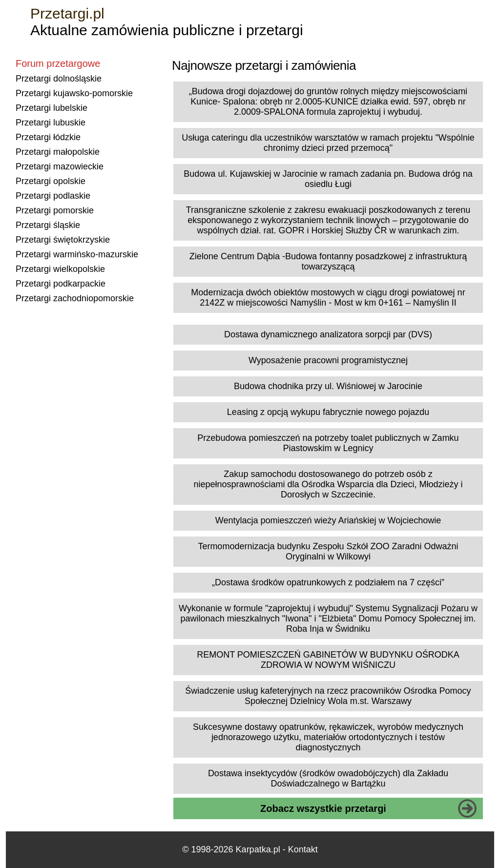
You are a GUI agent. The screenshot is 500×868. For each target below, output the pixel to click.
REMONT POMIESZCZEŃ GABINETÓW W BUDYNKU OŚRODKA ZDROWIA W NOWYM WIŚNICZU (328, 660)
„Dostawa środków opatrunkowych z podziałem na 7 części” (328, 582)
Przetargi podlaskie (53, 196)
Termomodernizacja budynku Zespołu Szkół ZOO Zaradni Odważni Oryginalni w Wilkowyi (328, 551)
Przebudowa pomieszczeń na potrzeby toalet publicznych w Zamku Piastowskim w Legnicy (328, 443)
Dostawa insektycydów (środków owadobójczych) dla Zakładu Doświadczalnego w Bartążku (328, 778)
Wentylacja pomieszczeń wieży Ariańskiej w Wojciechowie (328, 520)
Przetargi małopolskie (58, 152)
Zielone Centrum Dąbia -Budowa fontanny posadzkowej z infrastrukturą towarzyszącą (328, 261)
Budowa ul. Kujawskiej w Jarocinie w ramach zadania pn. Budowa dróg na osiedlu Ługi (328, 179)
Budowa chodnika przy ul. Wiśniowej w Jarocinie (328, 386)
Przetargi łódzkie (48, 137)
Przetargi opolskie (51, 181)
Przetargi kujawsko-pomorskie (74, 93)
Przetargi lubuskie (51, 123)
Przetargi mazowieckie (60, 166)
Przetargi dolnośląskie (59, 79)
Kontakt (303, 849)
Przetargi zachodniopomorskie (75, 298)
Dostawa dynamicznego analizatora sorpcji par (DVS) (328, 334)
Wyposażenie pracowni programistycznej (328, 360)
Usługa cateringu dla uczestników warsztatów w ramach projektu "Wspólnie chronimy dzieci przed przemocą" (328, 143)
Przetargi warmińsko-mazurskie (77, 254)
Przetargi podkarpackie (61, 284)
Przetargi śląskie (48, 225)
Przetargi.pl (67, 13)
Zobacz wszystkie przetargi (323, 808)
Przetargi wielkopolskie (60, 269)
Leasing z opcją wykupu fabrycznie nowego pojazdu (328, 412)
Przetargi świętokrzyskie (63, 240)
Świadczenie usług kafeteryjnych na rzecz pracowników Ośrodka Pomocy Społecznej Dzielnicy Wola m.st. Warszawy (328, 696)
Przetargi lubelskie (52, 108)
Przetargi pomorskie (55, 210)
